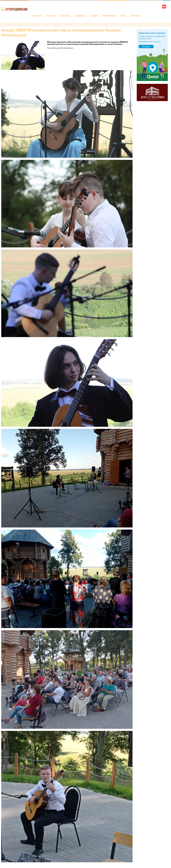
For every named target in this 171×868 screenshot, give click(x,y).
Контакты (135, 16)
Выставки (65, 16)
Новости (51, 16)
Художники (80, 16)
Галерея (94, 16)
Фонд (123, 16)
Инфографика (109, 16)
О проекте (37, 16)
